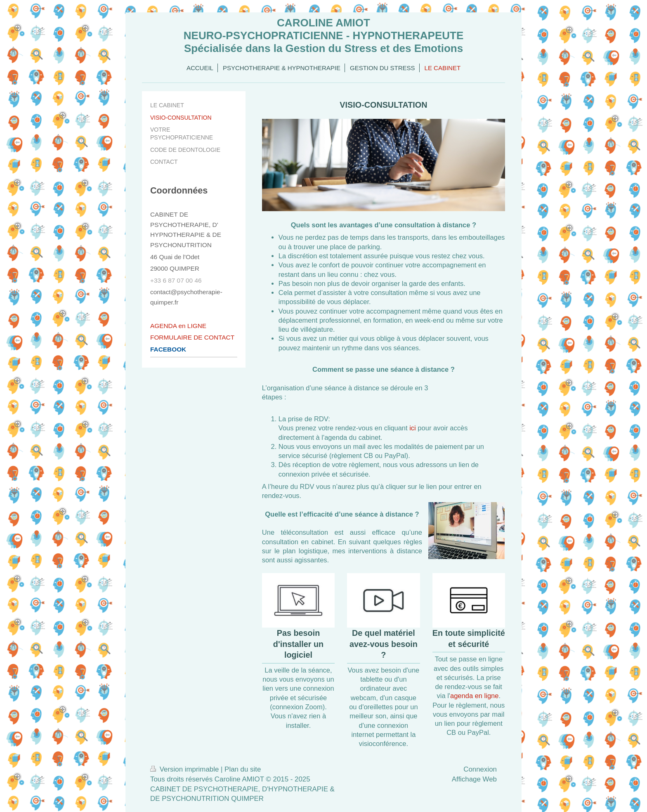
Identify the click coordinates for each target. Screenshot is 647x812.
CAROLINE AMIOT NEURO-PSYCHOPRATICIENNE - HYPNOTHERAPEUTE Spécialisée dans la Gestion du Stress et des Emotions (323, 35)
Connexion (480, 769)
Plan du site (243, 769)
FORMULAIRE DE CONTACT (192, 337)
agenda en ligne (474, 696)
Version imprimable (185, 769)
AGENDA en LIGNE (178, 326)
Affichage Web (474, 779)
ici (413, 428)
